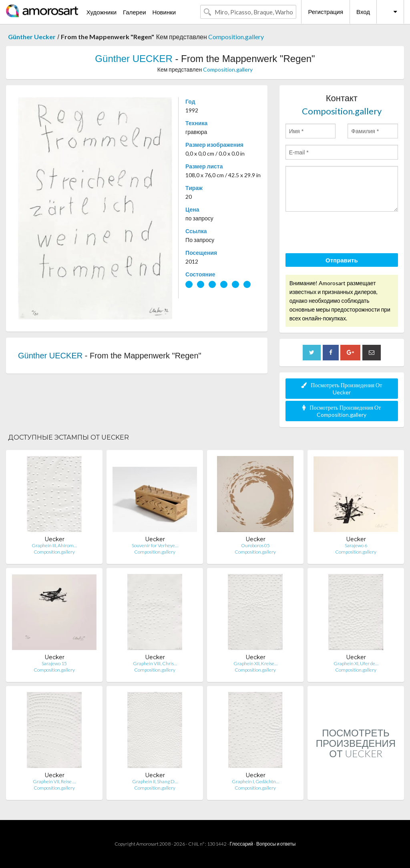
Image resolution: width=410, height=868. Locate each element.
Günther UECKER (134, 59)
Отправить (342, 260)
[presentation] (346, 234)
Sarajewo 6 (356, 545)
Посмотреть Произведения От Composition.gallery (342, 411)
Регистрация (326, 12)
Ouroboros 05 (255, 545)
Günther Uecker (32, 37)
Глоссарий (241, 844)
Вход (363, 12)
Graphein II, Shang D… (155, 781)
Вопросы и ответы (276, 844)
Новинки (164, 12)
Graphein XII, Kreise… (255, 663)
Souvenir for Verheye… (155, 545)
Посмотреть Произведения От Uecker (342, 389)
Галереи (135, 12)
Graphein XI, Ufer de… (356, 663)
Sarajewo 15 (54, 663)
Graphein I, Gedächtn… (255, 781)
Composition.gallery (236, 37)
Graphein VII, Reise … (54, 781)
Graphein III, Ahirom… (54, 545)
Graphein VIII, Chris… (155, 663)
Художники (101, 12)
